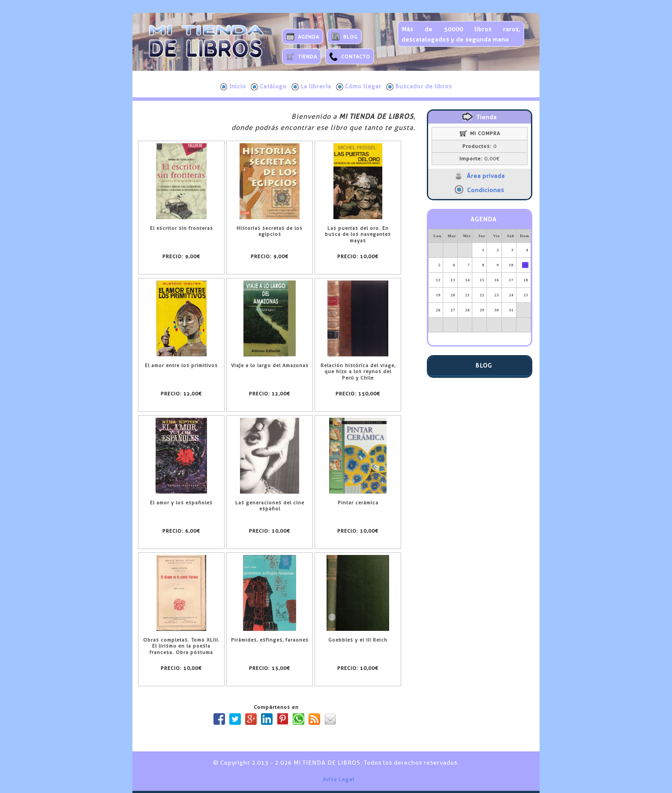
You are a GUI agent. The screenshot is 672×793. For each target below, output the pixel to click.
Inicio (233, 87)
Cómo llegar (359, 87)
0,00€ (480, 159)
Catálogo (269, 87)
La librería (311, 87)
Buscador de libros (419, 87)
